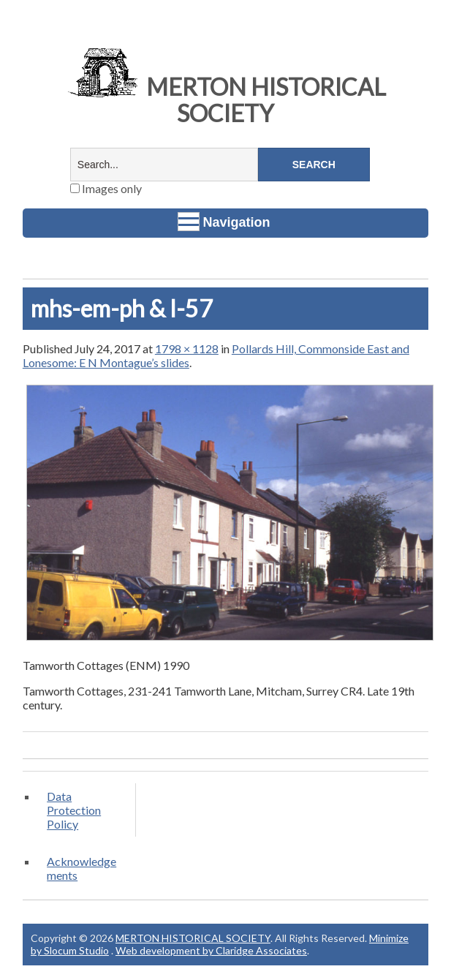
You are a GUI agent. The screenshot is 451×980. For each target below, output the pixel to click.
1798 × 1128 (187, 348)
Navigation (224, 222)
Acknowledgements (82, 868)
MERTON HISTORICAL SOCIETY (225, 100)
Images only (106, 188)
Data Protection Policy (74, 810)
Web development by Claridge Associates (211, 950)
